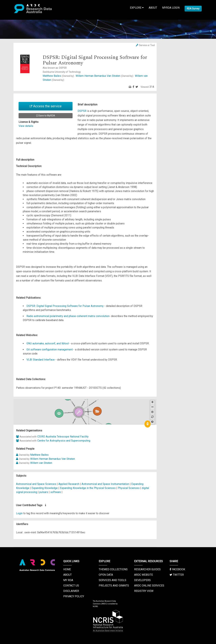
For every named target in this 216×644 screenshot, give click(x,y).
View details (26, 126)
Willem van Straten (41, 463)
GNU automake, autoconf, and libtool (48, 343)
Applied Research (69, 484)
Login (19, 513)
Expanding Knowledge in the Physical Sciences (88, 488)
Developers (142, 580)
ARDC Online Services (149, 586)
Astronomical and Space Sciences (36, 484)
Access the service (46, 106)
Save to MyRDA (46, 116)
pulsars (44, 492)
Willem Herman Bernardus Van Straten (105, 76)
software (56, 492)
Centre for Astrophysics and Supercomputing (64, 441)
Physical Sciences (129, 488)
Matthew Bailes (59, 76)
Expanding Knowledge (45, 488)
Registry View (144, 591)
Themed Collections (113, 569)
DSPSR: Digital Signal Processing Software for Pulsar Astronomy (65, 306)
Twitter (177, 575)
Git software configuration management (50, 350)
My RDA (68, 580)
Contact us (71, 586)
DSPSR (82, 111)
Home (67, 569)
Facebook (177, 569)
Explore (137, 8)
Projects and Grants (114, 586)
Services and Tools (112, 580)
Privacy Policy (74, 596)
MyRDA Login (171, 8)
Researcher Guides (147, 569)
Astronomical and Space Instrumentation (106, 484)
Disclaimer (71, 591)
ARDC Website (144, 575)
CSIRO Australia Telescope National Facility (63, 437)
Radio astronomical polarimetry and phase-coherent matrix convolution (68, 316)
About (153, 8)
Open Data (106, 575)
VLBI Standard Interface (41, 360)
